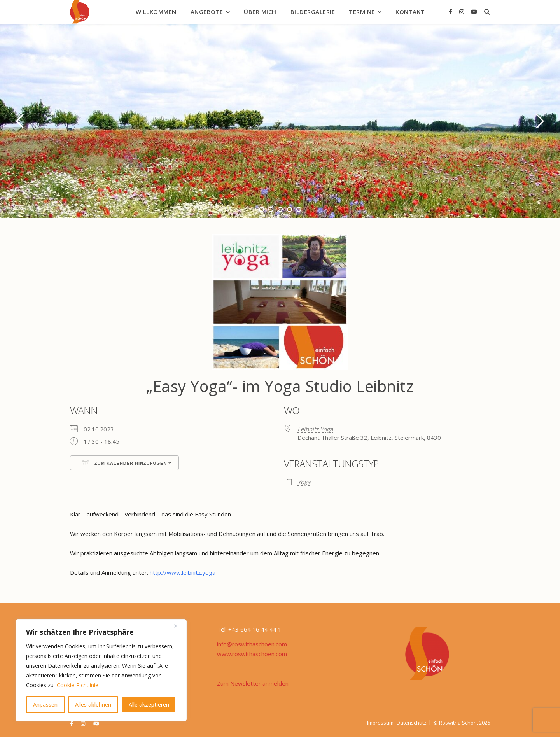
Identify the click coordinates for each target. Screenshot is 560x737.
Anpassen (45, 705)
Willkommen (156, 12)
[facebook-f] (451, 11)
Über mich (260, 12)
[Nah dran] (178, 626)
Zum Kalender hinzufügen (124, 463)
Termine (362, 12)
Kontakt (410, 12)
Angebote (207, 12)
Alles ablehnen (93, 705)
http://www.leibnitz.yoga (183, 572)
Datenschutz (412, 723)
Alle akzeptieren (149, 705)
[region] (101, 670)
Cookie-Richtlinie (78, 685)
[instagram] (462, 11)
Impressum (380, 723)
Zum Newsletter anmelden (253, 683)
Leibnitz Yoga (315, 429)
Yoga (304, 482)
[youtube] (474, 11)
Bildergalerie (313, 12)
